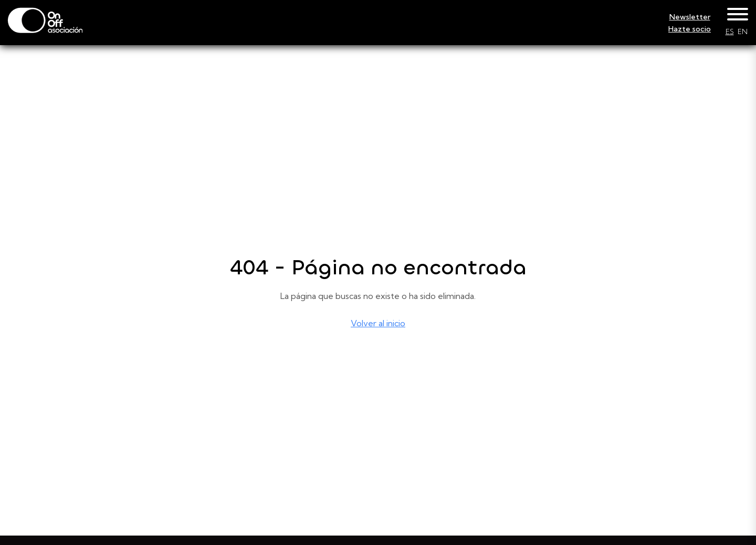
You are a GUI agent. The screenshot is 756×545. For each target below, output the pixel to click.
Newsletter (690, 17)
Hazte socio (690, 29)
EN (743, 31)
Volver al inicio (378, 323)
